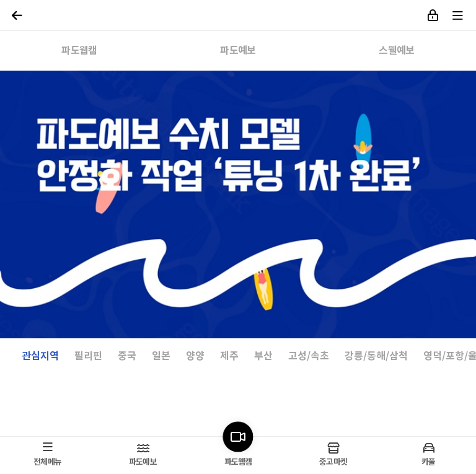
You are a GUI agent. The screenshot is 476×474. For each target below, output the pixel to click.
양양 (195, 357)
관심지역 (40, 357)
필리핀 (88, 357)
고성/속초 (309, 357)
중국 (127, 357)
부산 (263, 357)
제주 (229, 357)
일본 (161, 357)
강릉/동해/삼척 (376, 357)
